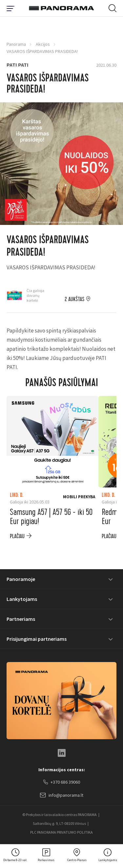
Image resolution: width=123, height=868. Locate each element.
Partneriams (21, 619)
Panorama (16, 44)
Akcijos (43, 44)
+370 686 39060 (62, 782)
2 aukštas (74, 299)
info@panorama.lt (62, 795)
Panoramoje (21, 579)
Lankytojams (22, 599)
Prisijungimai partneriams (37, 639)
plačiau (17, 536)
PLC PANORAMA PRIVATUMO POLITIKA (61, 832)
